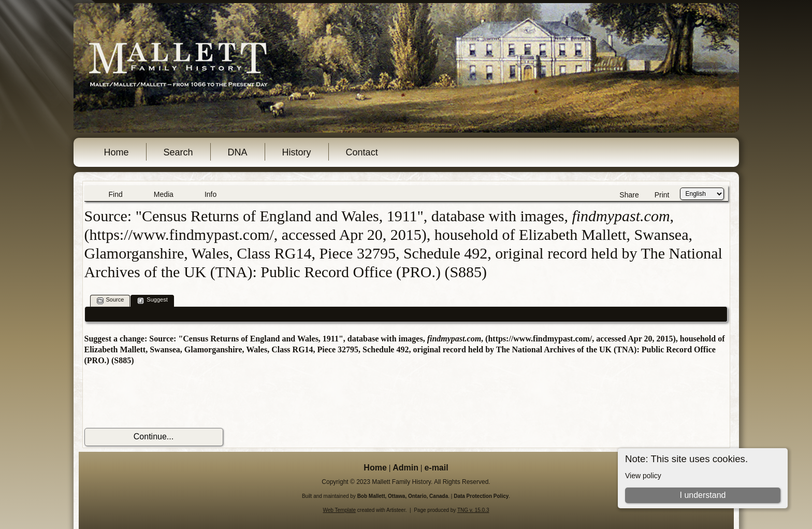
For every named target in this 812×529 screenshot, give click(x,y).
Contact (362, 152)
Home (117, 152)
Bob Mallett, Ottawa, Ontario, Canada (403, 496)
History (297, 152)
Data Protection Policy (481, 496)
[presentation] (163, 397)
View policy (643, 476)
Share (629, 195)
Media (164, 194)
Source (111, 300)
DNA (238, 152)
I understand (702, 495)
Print (662, 195)
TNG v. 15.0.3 (473, 510)
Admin (405, 468)
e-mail (436, 468)
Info (211, 194)
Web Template (340, 510)
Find (116, 194)
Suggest (152, 300)
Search (178, 152)
